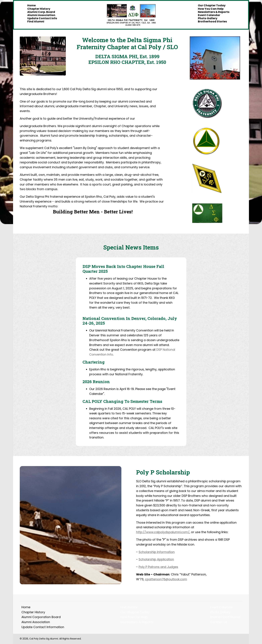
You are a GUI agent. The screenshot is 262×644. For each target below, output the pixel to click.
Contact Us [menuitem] (219, 622)
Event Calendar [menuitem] (222, 607)
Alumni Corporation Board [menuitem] (41, 617)
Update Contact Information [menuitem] (43, 627)
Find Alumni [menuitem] (129, 607)
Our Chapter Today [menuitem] (135, 612)
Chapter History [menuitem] (33, 612)
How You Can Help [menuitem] (134, 617)
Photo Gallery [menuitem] (220, 612)
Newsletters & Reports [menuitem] (137, 622)
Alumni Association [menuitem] (36, 622)
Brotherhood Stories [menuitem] (225, 617)
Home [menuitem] (26, 607)
